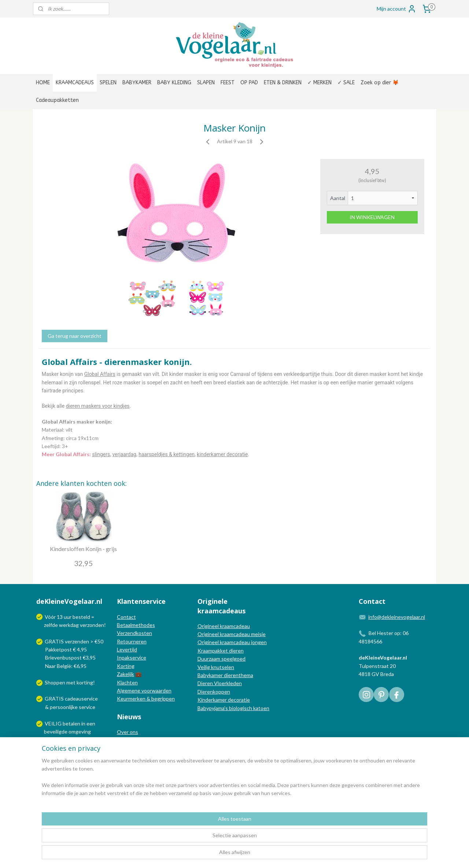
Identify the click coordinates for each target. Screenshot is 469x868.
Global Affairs (100, 374)
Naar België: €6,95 (66, 666)
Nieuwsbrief (131, 756)
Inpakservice (132, 658)
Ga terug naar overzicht (75, 336)
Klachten (127, 682)
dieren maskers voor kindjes (98, 406)
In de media (130, 740)
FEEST (228, 83)
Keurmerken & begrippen (146, 699)
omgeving (80, 732)
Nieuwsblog (130, 748)
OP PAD (249, 83)
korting (85, 682)
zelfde (51, 625)
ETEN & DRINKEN (283, 83)
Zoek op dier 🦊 (380, 83)
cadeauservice (81, 699)
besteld (81, 617)
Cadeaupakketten (57, 100)
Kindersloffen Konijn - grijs (83, 549)
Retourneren (132, 641)
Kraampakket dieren (221, 651)
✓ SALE (346, 83)
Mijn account (396, 9)
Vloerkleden (227, 683)
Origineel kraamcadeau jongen (232, 642)
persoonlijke (64, 707)
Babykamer (210, 675)
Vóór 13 (54, 617)
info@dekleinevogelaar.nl (397, 617)
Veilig (204, 667)
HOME (43, 83)
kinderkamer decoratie (222, 454)
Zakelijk (125, 674)
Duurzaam (209, 659)
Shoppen (55, 682)
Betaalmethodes (136, 625)
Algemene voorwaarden (144, 690)
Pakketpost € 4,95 (62, 649)
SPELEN (108, 83)
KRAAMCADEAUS (75, 83)
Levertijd (127, 649)
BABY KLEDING (174, 83)
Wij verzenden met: (67, 748)
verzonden (92, 625)
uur (68, 617)
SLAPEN (206, 83)
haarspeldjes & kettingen (167, 454)
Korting (126, 666)
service (86, 707)
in (83, 723)
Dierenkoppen (214, 692)
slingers (101, 454)
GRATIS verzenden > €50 (74, 641)
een (91, 723)
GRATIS (55, 699)
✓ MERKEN (320, 83)
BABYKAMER (137, 83)
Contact (126, 617)
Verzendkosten (134, 633)
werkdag (69, 625)
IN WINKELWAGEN (372, 217)
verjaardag (124, 454)
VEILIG (54, 723)
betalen (71, 723)
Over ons (128, 732)
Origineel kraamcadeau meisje (232, 634)
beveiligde (56, 732)
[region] (186, 839)
